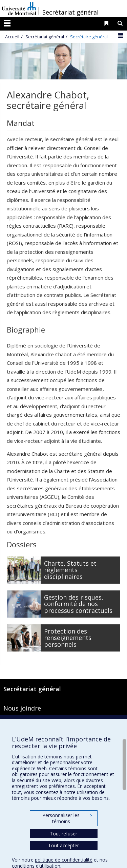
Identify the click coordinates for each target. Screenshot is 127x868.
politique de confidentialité (64, 860)
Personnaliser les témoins (67, 818)
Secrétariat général (70, 12)
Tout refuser (63, 834)
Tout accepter (63, 845)
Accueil (12, 37)
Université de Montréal (19, 8)
